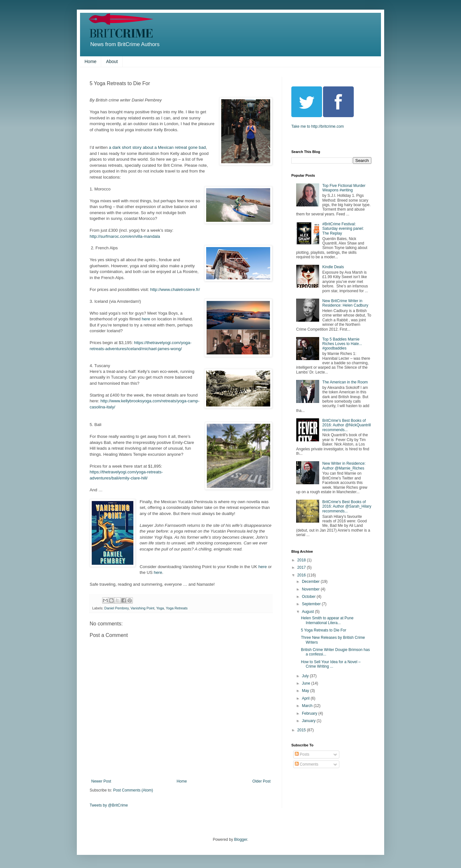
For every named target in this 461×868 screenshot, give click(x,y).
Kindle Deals (333, 267)
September (312, 604)
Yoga (160, 608)
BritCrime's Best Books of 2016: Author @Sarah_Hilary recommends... (347, 506)
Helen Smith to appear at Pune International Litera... (327, 620)
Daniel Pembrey (117, 608)
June (307, 683)
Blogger (241, 840)
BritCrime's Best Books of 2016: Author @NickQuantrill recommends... (347, 425)
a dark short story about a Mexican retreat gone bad (157, 147)
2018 (302, 560)
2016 (302, 575)
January (309, 721)
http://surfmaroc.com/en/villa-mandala (125, 236)
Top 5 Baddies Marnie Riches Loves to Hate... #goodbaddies (342, 344)
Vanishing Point (142, 608)
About (112, 61)
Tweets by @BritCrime (109, 805)
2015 (302, 730)
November (311, 589)
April (306, 698)
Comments (307, 764)
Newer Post (101, 781)
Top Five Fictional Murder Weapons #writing (344, 188)
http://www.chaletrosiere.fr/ (175, 289)
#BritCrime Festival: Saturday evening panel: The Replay (343, 229)
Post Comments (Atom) (133, 790)
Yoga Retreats (177, 608)
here (147, 319)
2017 (302, 567)
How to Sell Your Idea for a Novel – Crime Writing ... (331, 664)
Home (90, 61)
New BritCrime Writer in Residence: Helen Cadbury (345, 303)
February (310, 713)
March (308, 706)
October (309, 597)
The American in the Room (345, 382)
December (311, 582)
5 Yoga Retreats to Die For (324, 630)
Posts (302, 754)
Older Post (261, 781)
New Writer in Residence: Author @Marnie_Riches (344, 466)
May (306, 691)
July (306, 676)
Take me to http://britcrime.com (318, 126)
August (308, 612)
